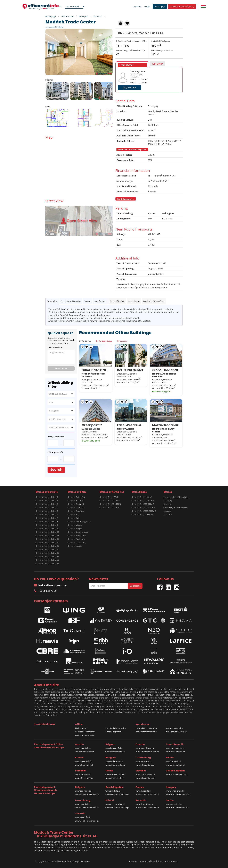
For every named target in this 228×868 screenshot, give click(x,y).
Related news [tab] (134, 301)
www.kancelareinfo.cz (175, 748)
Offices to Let (67, 16)
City (51, 402)
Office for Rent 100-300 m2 (143, 500)
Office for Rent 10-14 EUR (110, 504)
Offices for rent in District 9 (47, 525)
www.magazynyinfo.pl (115, 804)
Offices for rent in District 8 (47, 521)
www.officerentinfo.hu (115, 765)
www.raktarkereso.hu (175, 791)
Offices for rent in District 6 (47, 514)
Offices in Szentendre (76, 535)
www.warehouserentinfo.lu (87, 808)
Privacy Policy (172, 861)
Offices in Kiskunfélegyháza (79, 521)
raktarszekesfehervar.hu (176, 732)
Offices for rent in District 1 (47, 497)
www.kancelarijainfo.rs (115, 775)
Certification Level (58, 419)
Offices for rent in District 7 (47, 518)
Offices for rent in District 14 (47, 542)
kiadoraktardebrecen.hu (146, 732)
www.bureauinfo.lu (144, 761)
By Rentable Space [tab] (104, 341)
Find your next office (182, 7)
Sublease (167, 511)
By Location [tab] (122, 341)
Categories (54, 411)
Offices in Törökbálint (76, 542)
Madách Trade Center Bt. (136, 75)
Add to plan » (61, 368)
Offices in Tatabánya (76, 539)
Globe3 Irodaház (165, 370)
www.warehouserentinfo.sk (87, 821)
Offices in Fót (73, 514)
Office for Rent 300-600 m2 (143, 504)
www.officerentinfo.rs (115, 778)
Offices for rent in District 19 (47, 553)
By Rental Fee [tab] (85, 341)
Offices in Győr (74, 518)
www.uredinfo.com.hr (145, 748)
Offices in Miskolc (75, 525)
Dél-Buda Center (130, 370)
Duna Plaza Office (96, 370)
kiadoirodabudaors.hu (85, 735)
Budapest (84, 16)
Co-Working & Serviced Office (176, 507)
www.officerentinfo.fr (84, 765)
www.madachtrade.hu (54, 27)
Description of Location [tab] (71, 301)
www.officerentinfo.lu (145, 765)
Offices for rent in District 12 (47, 535)
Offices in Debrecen (76, 507)
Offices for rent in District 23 (47, 563)
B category (168, 504)
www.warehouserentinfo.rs (178, 808)
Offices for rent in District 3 (47, 504)
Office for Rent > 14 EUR (109, 507)
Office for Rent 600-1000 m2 (143, 507)
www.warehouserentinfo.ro (148, 808)
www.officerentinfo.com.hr (147, 752)
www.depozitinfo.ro (144, 804)
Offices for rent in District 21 (47, 556)
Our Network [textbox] (72, 6)
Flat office (168, 514)
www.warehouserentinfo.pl (117, 808)
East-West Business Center (131, 425)
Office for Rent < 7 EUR (109, 497)
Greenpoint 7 (92, 425)
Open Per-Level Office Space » (132, 150)
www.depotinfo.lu (83, 804)
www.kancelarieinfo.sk (145, 775)
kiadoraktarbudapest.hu (146, 728)
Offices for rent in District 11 (47, 532)
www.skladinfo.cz (113, 791)
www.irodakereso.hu (114, 761)
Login (147, 7)
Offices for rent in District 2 (47, 500)
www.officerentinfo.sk (145, 778)
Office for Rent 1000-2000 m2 (144, 511)
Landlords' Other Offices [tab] (154, 301)
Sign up (160, 7)
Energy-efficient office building (176, 497)
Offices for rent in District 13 (47, 539)
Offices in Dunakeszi (76, 511)
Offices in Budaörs (75, 500)
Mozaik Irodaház (165, 425)
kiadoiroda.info (82, 728)
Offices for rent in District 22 (47, 560)
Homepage (51, 16)
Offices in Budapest (76, 504)
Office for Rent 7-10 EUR (110, 500)
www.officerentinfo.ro (85, 778)
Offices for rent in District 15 (47, 546)
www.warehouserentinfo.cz (117, 794)
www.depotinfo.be (83, 791)
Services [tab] (88, 301)
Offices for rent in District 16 (47, 549)
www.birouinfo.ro (83, 775)
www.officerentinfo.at (85, 752)
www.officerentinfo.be (115, 752)
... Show (143, 79)
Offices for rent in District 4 (47, 507)
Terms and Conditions (151, 861)
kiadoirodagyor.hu (113, 732)
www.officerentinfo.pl (175, 765)
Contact (137, 7)
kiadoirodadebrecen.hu (116, 728)
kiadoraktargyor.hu (174, 728)
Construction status (59, 428)
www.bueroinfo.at (83, 748)
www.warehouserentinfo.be (87, 794)
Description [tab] (52, 301)
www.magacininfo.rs (175, 804)
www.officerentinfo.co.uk (177, 775)
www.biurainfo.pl (173, 761)
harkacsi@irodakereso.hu (50, 585)
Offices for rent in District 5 (47, 511)
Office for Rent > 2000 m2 (142, 514)
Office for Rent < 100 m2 (142, 497)
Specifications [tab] (100, 301)
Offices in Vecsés (75, 546)
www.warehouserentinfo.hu (178, 794)
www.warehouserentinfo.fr (147, 794)
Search (56, 470)
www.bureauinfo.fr (83, 761)
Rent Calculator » (126, 199)
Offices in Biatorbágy (76, 497)
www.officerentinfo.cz (175, 752)
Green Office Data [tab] (117, 301)
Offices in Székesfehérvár (78, 532)
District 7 (98, 16)
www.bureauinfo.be (114, 748)
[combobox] (75, 7)
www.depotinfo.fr (143, 791)
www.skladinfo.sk (83, 817)
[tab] (132, 64)
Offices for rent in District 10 (47, 528)
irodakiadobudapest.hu (85, 732)
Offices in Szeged (75, 528)
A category (168, 500)
